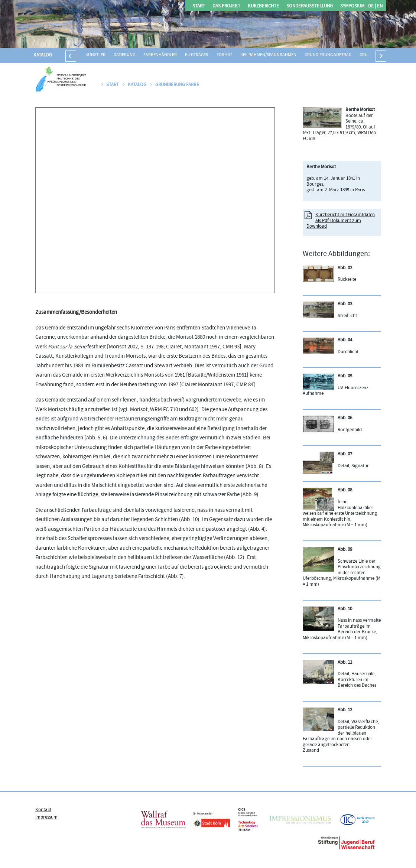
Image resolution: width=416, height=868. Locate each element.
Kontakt (43, 810)
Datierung (124, 55)
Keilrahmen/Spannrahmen (268, 55)
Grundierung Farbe (175, 85)
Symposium (352, 6)
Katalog (43, 55)
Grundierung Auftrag (328, 55)
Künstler (95, 55)
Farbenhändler (160, 55)
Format (224, 55)
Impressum (46, 817)
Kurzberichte (263, 6)
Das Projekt (226, 6)
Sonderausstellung (310, 6)
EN (379, 6)
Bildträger (197, 55)
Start (199, 6)
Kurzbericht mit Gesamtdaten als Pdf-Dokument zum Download (341, 221)
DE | (372, 6)
